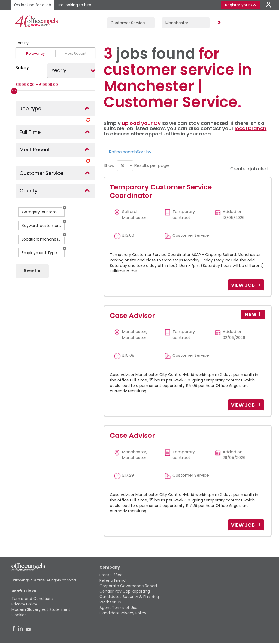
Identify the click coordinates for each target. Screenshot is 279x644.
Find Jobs (218, 23)
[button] (65, 208)
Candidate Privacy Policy (123, 613)
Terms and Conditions (33, 599)
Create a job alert (249, 169)
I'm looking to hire (75, 5)
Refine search (123, 152)
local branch (251, 128)
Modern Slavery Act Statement (41, 609)
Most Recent (75, 53)
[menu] (125, 166)
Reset (32, 271)
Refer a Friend (113, 580)
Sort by (144, 152)
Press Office (111, 575)
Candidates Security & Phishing (129, 597)
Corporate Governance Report (128, 586)
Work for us (110, 602)
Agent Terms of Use (118, 608)
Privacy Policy (24, 604)
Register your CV (241, 5)
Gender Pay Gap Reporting (125, 591)
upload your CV (141, 123)
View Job (243, 285)
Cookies (19, 615)
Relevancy (35, 53)
